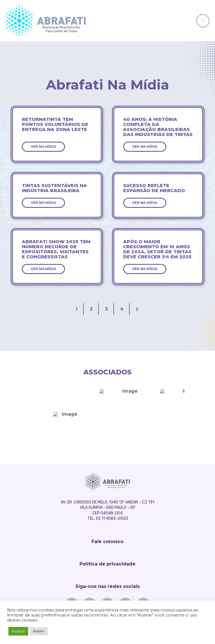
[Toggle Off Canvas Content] (203, 21)
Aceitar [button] (18, 631)
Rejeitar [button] (39, 631)
